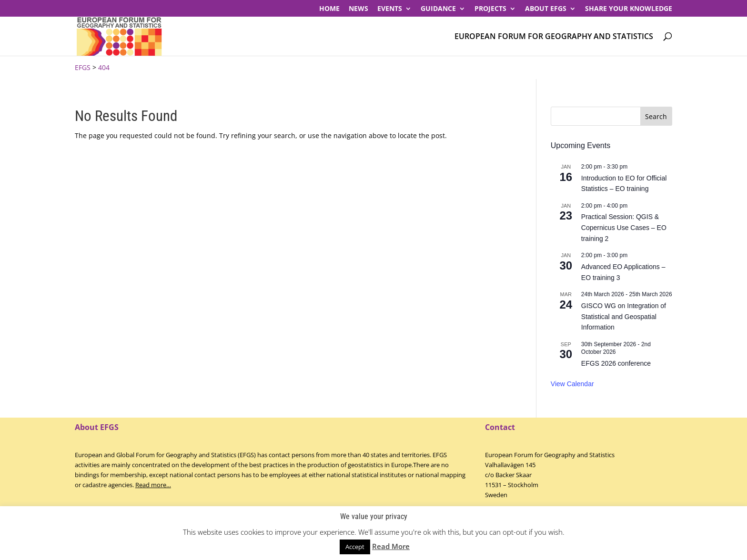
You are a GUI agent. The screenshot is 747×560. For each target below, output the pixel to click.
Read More (391, 546)
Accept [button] (355, 547)
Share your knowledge (629, 9)
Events (390, 9)
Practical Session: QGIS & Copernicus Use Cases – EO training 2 (624, 227)
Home (329, 9)
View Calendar (572, 384)
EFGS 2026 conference (616, 363)
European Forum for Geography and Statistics (554, 37)
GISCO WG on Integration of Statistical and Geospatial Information (624, 316)
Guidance (438, 9)
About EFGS (546, 9)
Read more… (153, 485)
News (358, 9)
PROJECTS (490, 9)
